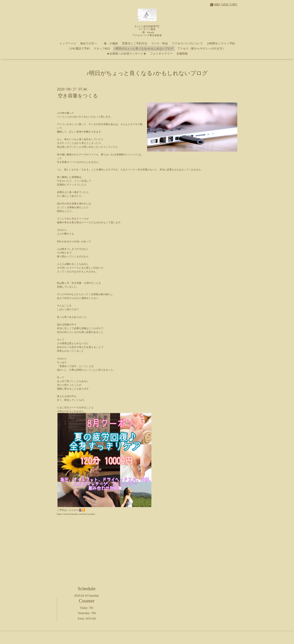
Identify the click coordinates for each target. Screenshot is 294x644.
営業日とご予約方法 (135, 43)
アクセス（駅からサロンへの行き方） (201, 49)
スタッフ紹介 (102, 49)
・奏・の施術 (110, 43)
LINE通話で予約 (79, 49)
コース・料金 (159, 43)
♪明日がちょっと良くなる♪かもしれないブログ (144, 49)
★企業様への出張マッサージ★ (126, 54)
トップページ (68, 43)
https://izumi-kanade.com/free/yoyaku (76, 514)
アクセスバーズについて (187, 43)
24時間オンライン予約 (221, 43)
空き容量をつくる (78, 96)
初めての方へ (89, 43)
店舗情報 (182, 54)
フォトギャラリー (161, 54)
